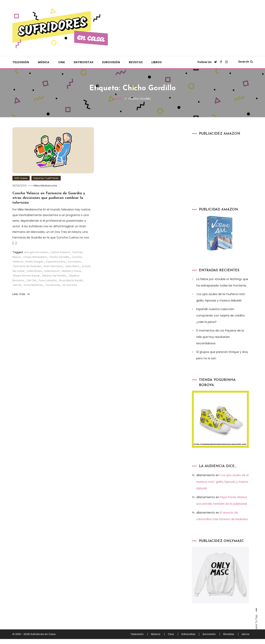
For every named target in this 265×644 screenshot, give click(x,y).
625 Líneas (21, 178)
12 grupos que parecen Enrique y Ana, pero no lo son (222, 355)
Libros (157, 62)
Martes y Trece (72, 271)
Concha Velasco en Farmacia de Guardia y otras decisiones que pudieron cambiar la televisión (49, 198)
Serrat (17, 285)
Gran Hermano (53, 266)
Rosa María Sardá (71, 280)
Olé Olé (31, 280)
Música (44, 62)
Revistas (136, 62)
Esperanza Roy (56, 262)
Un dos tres (70, 285)
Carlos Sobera (60, 252)
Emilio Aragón (35, 262)
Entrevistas (84, 62)
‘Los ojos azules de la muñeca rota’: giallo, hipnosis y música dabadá (221, 297)
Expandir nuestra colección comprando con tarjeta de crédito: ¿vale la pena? (221, 315)
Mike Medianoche (47, 186)
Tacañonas (53, 285)
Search (245, 62)
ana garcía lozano (36, 252)
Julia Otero (72, 266)
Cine (61, 62)
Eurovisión (111, 62)
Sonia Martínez (33, 285)
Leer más (21, 294)
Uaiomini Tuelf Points (46, 178)
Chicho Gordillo (59, 257)
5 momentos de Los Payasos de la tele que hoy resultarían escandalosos (220, 337)
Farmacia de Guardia (27, 266)
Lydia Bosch (52, 271)
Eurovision (75, 262)
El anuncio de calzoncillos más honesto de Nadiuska (218, 518)
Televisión (21, 62)
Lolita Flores (34, 271)
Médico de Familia (54, 276)
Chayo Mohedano (35, 257)
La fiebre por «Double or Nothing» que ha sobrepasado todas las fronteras (222, 282)
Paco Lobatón (48, 280)
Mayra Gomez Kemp (26, 276)
